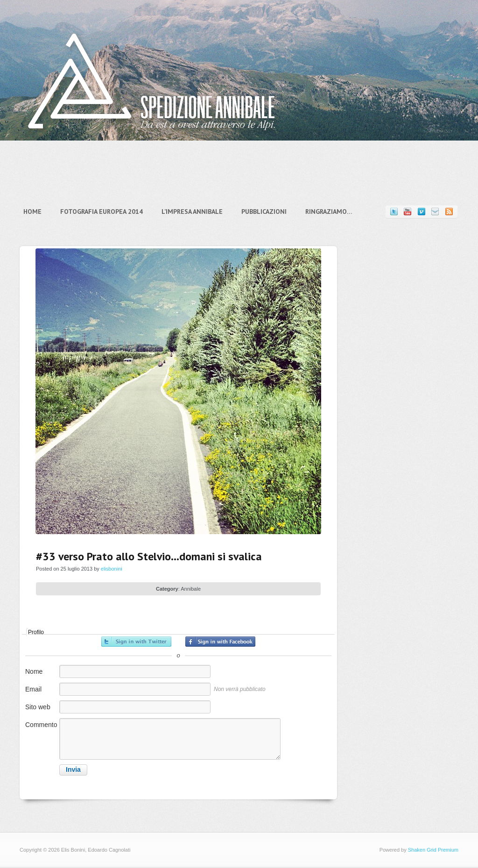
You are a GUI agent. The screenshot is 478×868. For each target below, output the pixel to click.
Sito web (38, 707)
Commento (41, 725)
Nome (34, 671)
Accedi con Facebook (220, 642)
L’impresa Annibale (192, 212)
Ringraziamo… (329, 212)
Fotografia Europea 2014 (102, 212)
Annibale (191, 589)
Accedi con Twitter (136, 642)
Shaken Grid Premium (433, 850)
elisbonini (112, 569)
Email (33, 689)
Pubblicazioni (264, 212)
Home (32, 212)
